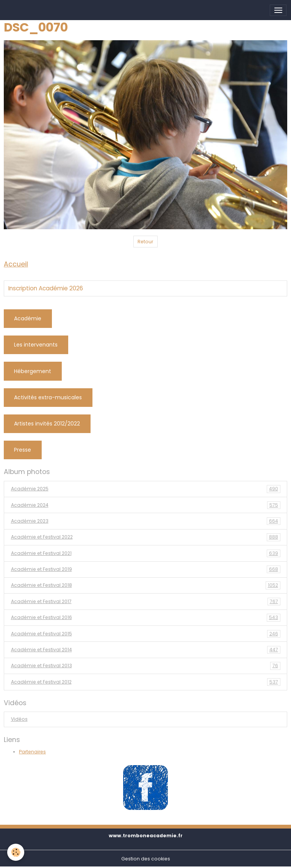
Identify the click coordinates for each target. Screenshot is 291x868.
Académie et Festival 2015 (146, 634)
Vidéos (19, 719)
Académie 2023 (146, 521)
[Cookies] (16, 852)
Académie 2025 (146, 489)
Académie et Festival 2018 (146, 585)
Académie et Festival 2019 (146, 569)
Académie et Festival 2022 (146, 537)
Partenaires (32, 752)
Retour (145, 242)
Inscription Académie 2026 (46, 288)
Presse (23, 450)
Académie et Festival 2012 (146, 682)
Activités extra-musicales (48, 397)
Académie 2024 (146, 505)
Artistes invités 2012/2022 (47, 424)
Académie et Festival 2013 (146, 666)
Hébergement (33, 371)
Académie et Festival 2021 (146, 553)
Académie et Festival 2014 (146, 650)
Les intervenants (36, 345)
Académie (28, 318)
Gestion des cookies (146, 859)
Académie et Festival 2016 (146, 618)
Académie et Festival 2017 (146, 602)
